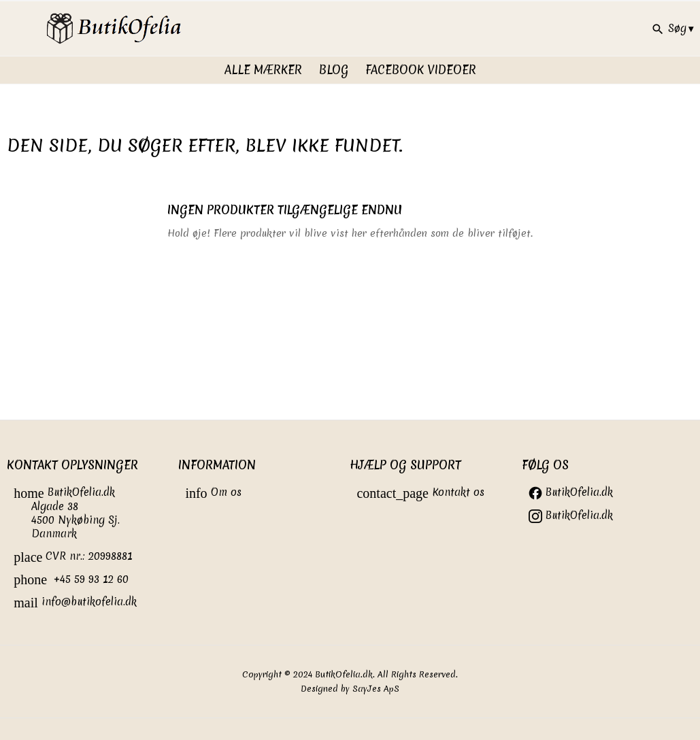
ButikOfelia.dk (571, 492)
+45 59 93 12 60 (71, 579)
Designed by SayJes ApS (350, 689)
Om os (213, 492)
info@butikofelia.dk (75, 602)
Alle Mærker (263, 70)
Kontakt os (420, 492)
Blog (334, 70)
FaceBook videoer (421, 70)
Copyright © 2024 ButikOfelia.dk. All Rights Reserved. (350, 674)
